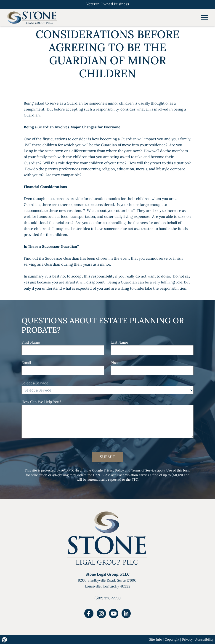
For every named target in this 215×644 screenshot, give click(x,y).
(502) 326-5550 (108, 598)
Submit (107, 457)
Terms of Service (144, 470)
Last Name (119, 342)
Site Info (156, 639)
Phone (116, 363)
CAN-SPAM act (104, 475)
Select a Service (35, 383)
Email (26, 363)
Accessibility (204, 639)
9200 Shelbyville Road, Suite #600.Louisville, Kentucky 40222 (108, 580)
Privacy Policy (114, 470)
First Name (31, 342)
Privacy (187, 639)
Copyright (172, 639)
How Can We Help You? (41, 402)
